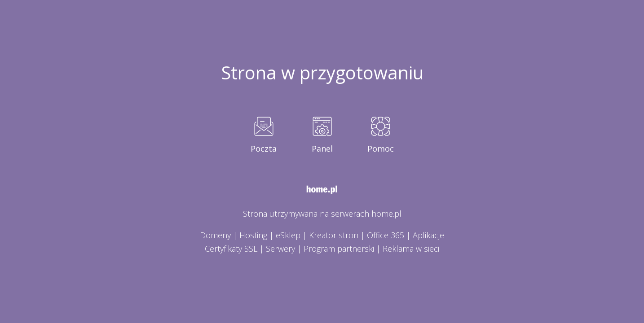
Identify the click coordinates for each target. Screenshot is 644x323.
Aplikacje (428, 235)
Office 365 (386, 235)
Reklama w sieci (411, 249)
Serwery (280, 249)
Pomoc (381, 148)
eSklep (288, 235)
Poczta (264, 148)
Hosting (253, 235)
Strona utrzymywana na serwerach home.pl (322, 214)
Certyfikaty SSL (231, 249)
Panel (322, 148)
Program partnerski (339, 249)
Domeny (215, 235)
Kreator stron (334, 235)
